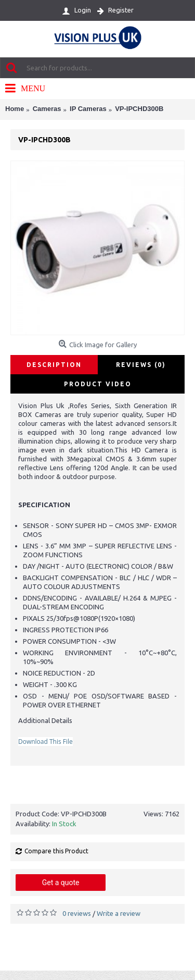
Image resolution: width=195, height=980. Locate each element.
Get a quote (61, 883)
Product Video (98, 384)
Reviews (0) (141, 365)
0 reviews (77, 913)
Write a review (119, 913)
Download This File (45, 742)
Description (54, 365)
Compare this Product (56, 851)
